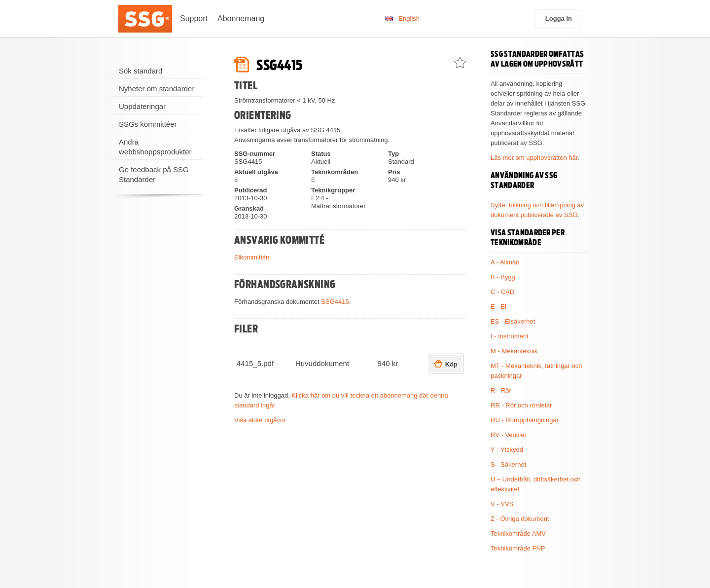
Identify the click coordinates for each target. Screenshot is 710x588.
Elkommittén (252, 257)
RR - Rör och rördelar (521, 405)
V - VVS (502, 504)
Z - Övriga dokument (520, 519)
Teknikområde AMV (518, 533)
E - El (498, 307)
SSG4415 (335, 302)
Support (194, 18)
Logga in (559, 18)
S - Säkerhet (508, 464)
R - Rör (501, 390)
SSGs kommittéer (148, 124)
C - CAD (502, 292)
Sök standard (141, 71)
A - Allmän (505, 262)
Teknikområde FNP (518, 548)
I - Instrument (510, 336)
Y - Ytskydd (507, 450)
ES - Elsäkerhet (513, 321)
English (409, 18)
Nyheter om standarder (157, 89)
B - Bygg (503, 277)
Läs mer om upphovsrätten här (534, 158)
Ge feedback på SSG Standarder (154, 174)
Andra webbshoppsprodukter (155, 147)
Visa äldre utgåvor (260, 420)
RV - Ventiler (509, 435)
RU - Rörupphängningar (525, 420)
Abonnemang (241, 18)
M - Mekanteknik (514, 351)
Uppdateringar (142, 106)
